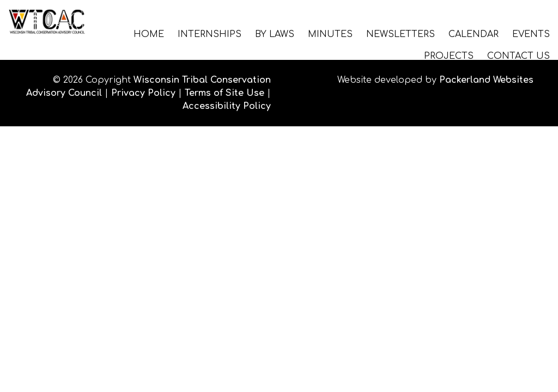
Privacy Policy (143, 93)
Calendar (474, 34)
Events (531, 34)
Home (149, 34)
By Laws (275, 34)
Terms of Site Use (225, 93)
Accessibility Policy (227, 106)
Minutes (330, 34)
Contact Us (518, 56)
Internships (210, 34)
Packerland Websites (486, 80)
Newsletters (401, 34)
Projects (449, 56)
